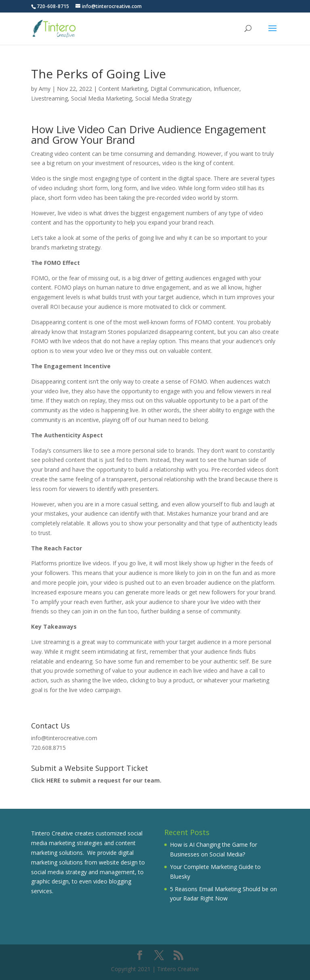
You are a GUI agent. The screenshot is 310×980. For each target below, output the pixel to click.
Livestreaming (49, 98)
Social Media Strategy (163, 98)
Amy (45, 89)
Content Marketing (123, 89)
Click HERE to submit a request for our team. (96, 780)
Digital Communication (180, 89)
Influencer (226, 89)
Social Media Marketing (102, 98)
